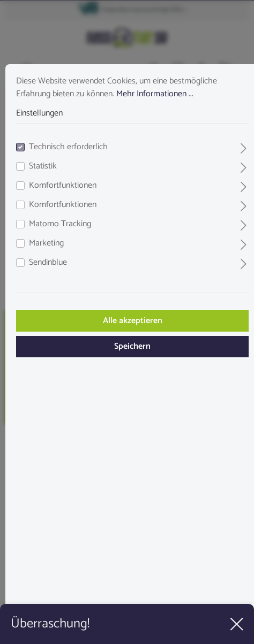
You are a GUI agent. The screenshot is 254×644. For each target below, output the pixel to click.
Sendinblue (48, 263)
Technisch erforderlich (68, 147)
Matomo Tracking (60, 224)
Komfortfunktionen (63, 186)
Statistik (43, 166)
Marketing (46, 243)
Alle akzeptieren (133, 321)
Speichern (132, 346)
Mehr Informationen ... (155, 94)
